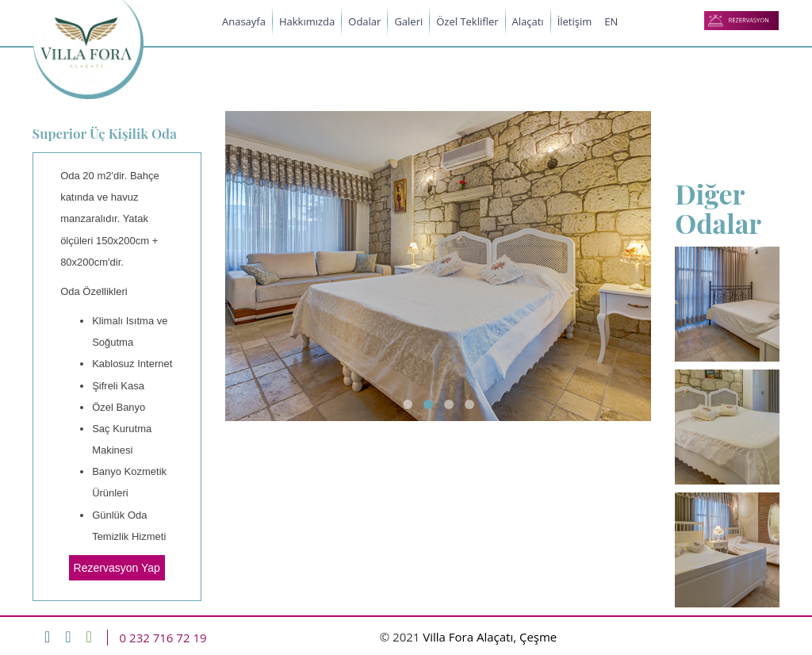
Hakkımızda (307, 21)
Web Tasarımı (728, 638)
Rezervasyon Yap (117, 568)
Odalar (364, 21)
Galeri (408, 21)
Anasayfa (244, 21)
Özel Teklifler (467, 21)
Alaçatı (528, 21)
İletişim (575, 21)
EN (611, 21)
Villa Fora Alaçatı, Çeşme (490, 637)
